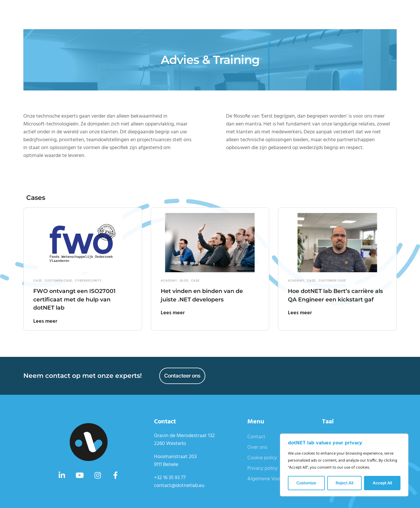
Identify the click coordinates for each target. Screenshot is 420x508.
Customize (306, 483)
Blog (184, 280)
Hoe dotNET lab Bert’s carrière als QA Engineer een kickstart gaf (335, 299)
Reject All (344, 483)
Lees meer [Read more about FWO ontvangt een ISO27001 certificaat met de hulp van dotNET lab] (45, 321)
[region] (344, 465)
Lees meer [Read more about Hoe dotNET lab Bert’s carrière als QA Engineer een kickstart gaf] (300, 321)
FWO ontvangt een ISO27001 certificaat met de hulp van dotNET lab (81, 299)
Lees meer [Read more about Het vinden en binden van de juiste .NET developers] (173, 313)
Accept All (382, 483)
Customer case (58, 280)
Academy (169, 280)
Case (38, 280)
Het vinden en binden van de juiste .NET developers (209, 295)
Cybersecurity (88, 280)
